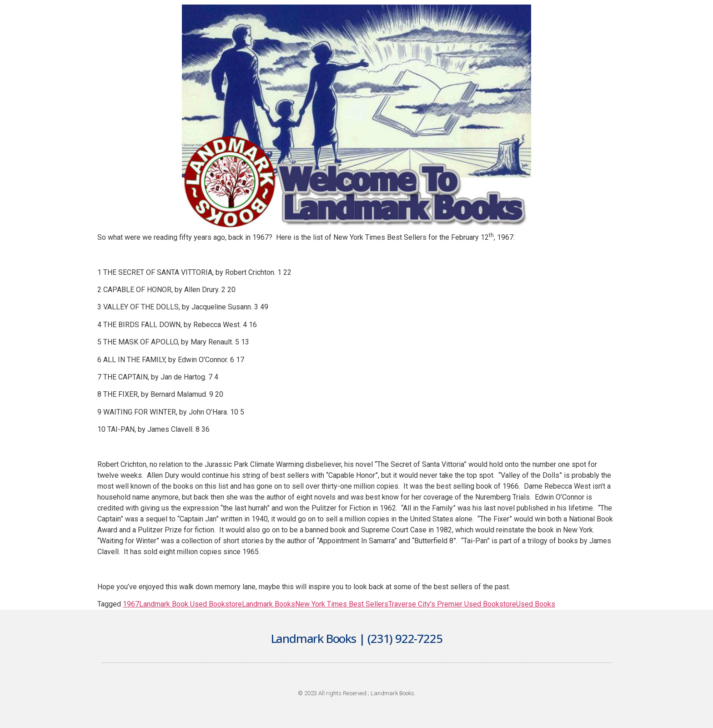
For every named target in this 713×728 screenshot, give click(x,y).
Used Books (536, 604)
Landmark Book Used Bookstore (191, 604)
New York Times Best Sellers (342, 604)
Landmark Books (269, 604)
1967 (131, 604)
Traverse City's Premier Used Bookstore (452, 604)
